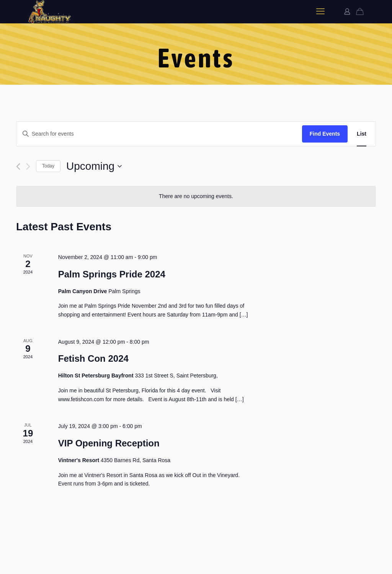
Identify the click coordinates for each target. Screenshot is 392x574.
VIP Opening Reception (109, 443)
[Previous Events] (18, 166)
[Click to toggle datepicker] (94, 166)
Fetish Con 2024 (93, 358)
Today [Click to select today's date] (48, 166)
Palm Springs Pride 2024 (112, 274)
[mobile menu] (320, 11)
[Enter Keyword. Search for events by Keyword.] (159, 134)
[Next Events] (28, 166)
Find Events (325, 134)
